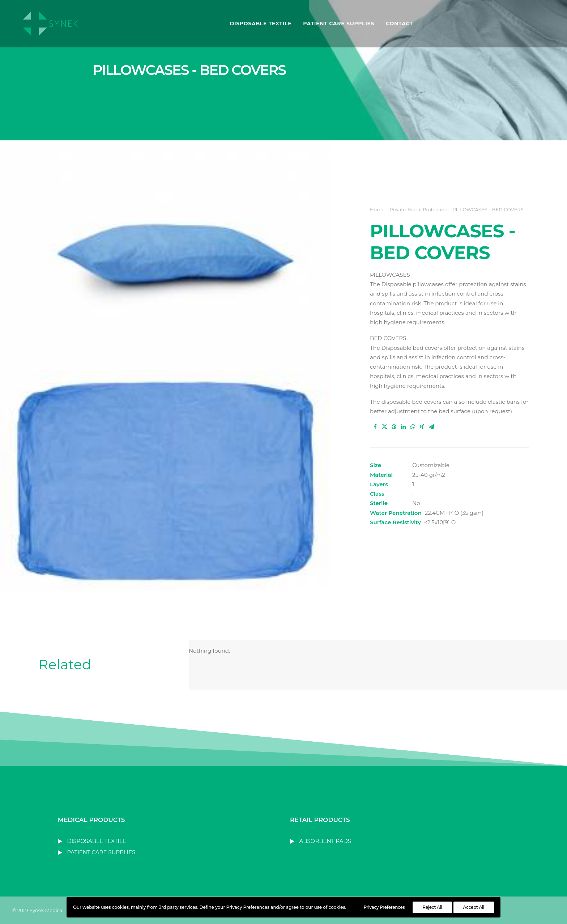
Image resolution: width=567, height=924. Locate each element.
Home (377, 209)
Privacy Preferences (384, 907)
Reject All (432, 907)
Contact (398, 24)
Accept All (474, 907)
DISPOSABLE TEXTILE (259, 24)
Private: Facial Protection (418, 209)
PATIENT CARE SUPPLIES (337, 24)
